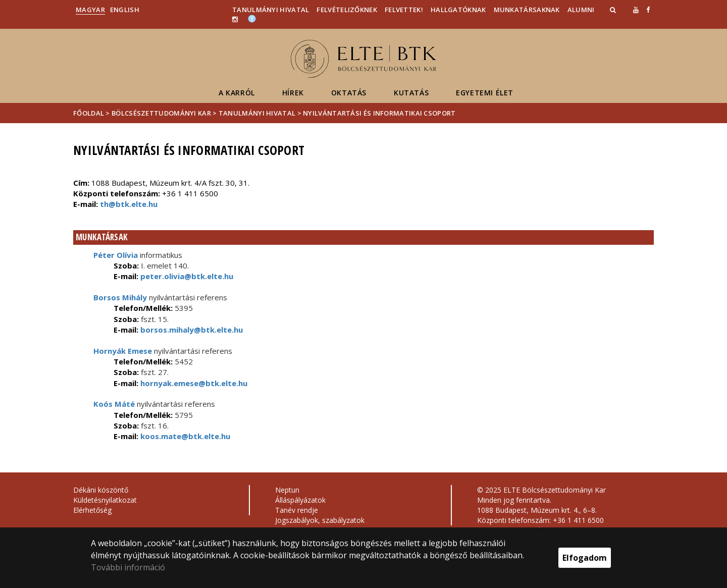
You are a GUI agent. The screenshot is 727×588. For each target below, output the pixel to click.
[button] (614, 10)
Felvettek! (404, 10)
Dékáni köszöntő (101, 490)
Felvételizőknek (347, 10)
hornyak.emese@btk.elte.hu (193, 383)
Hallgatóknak (458, 10)
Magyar (90, 10)
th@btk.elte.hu (129, 204)
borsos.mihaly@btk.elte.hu (191, 330)
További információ (128, 567)
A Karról (237, 93)
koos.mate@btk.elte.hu (184, 436)
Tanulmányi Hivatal (271, 10)
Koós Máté (114, 404)
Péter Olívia (116, 255)
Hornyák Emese (123, 351)
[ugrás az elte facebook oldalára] (648, 10)
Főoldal (89, 113)
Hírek (293, 93)
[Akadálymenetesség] (252, 18)
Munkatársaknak (527, 10)
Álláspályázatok (300, 500)
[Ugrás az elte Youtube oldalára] (636, 10)
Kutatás (411, 93)
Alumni (581, 10)
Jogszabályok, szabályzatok (320, 520)
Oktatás (349, 93)
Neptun (287, 490)
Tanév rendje (297, 510)
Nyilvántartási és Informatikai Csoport (379, 113)
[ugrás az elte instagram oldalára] (235, 19)
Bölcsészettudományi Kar (161, 113)
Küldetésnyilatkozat (105, 500)
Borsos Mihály (120, 297)
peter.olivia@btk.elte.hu (186, 276)
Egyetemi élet (485, 93)
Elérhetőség (92, 510)
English (125, 10)
